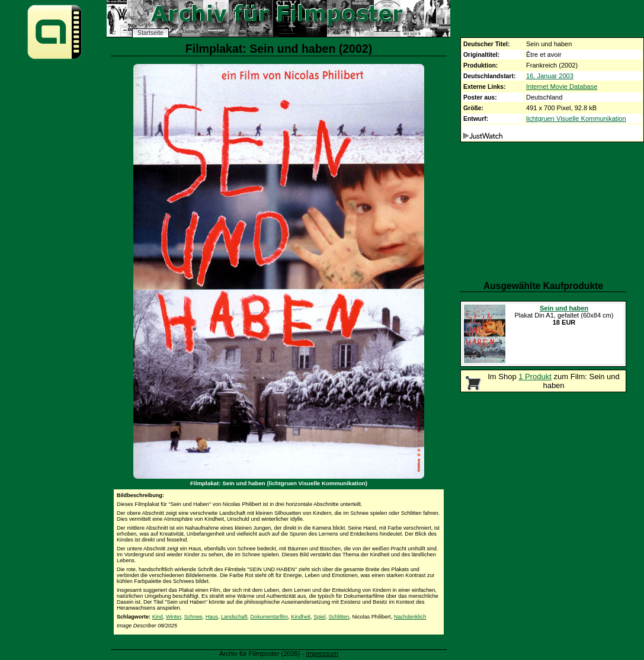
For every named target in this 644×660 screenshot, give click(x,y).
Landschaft (234, 617)
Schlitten (339, 617)
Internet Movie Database (562, 86)
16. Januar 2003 (550, 76)
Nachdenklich (410, 617)
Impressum (322, 653)
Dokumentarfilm (270, 617)
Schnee (193, 617)
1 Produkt (535, 377)
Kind (158, 617)
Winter (174, 617)
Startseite (150, 33)
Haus (212, 617)
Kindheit (301, 617)
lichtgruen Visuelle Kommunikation (576, 118)
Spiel (319, 617)
